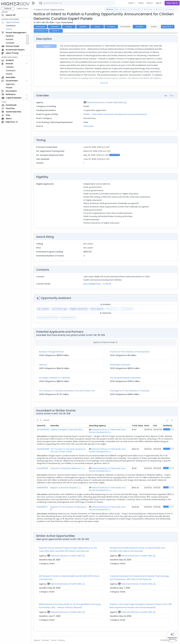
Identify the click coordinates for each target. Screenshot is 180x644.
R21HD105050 (42, 488)
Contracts (11, 26)
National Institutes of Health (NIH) (66, 556)
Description (41, 27)
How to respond (97, 309)
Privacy (61, 640)
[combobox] (77, 3)
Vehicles (10, 67)
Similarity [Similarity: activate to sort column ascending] (168, 426)
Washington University (120, 365)
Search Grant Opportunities (49, 10)
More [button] (131, 3)
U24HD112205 (42, 468)
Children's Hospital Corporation (65, 430)
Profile (107, 284)
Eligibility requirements (79, 309)
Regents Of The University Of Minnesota (68, 507)
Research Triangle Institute (51, 352)
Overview (55, 27)
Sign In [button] (159, 3)
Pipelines (10, 36)
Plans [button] (141, 3)
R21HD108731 (42, 507)
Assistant (139, 27)
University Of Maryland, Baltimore (65, 468)
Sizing (97, 27)
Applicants (168, 27)
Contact (45, 640)
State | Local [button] (22, 8)
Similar (56, 31)
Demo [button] (150, 3)
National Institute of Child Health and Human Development (107, 431)
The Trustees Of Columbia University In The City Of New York (67, 391)
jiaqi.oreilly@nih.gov (92, 284)
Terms (54, 640)
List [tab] (166, 96)
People (9, 88)
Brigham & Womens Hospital (63, 488)
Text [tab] (172, 96)
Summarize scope (59, 309)
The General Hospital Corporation (125, 378)
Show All (104, 83)
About (37, 640)
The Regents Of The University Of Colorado (130, 391)
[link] (172, 421)
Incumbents (41, 31)
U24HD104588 (43, 449)
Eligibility (83, 27)
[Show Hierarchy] (125, 102)
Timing (69, 27)
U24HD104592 (43, 430)
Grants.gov (89, 126)
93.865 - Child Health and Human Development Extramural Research (115, 114)
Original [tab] (46, 46)
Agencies (10, 84)
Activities (10, 43)
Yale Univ (43, 365)
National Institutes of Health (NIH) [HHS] (105, 102)
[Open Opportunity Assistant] (172, 636)
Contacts (111, 27)
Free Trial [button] (172, 3)
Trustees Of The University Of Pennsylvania (130, 352)
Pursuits (10, 39)
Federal (8, 8)
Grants (9, 29)
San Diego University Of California (54, 378)
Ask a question (43, 309)
